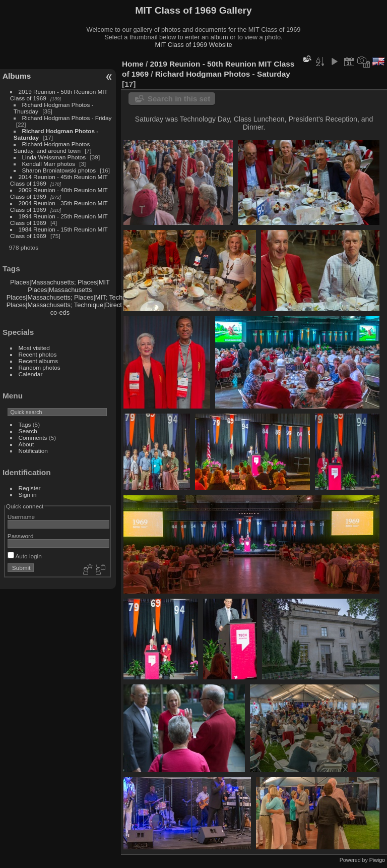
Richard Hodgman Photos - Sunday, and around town (54, 147)
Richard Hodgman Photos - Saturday (223, 74)
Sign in (28, 495)
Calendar (31, 374)
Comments (33, 438)
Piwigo (377, 860)
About (26, 444)
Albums (17, 76)
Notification (33, 451)
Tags (25, 424)
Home (133, 64)
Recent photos (38, 354)
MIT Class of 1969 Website (193, 45)
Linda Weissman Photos (54, 157)
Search (28, 431)
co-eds (60, 312)
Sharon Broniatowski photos (59, 170)
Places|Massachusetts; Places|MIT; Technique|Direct (82, 297)
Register (30, 488)
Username (21, 517)
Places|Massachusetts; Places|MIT (60, 282)
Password (21, 536)
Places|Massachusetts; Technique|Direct (64, 305)
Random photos (40, 367)
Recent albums (38, 361)
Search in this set (179, 99)
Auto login (25, 556)
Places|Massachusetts (60, 290)
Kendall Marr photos (49, 164)
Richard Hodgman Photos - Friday (67, 118)
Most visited (34, 348)
